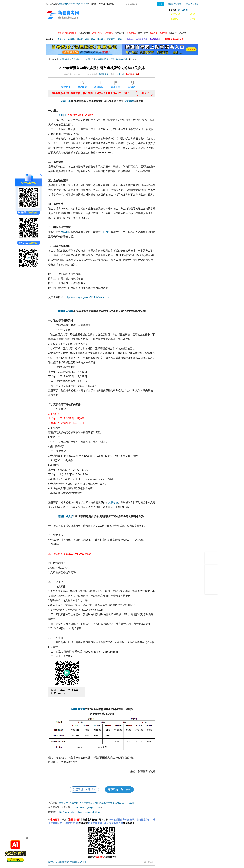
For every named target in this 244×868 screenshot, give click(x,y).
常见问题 (169, 27)
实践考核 (75, 59)
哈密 (87, 39)
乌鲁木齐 (61, 39)
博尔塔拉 (101, 39)
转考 (146, 33)
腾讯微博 (73, 862)
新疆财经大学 (66, 516)
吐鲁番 (80, 39)
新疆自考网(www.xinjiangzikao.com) (73, 4)
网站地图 (195, 4)
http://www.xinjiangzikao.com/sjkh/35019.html (80, 812)
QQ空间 (59, 862)
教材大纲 (142, 27)
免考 (140, 33)
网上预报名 (183, 27)
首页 (50, 27)
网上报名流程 (84, 33)
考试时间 (66, 232)
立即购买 (144, 93)
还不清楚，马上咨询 (119, 789)
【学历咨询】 (132, 74)
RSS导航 (186, 4)
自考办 (107, 232)
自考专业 (115, 27)
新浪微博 (66, 862)
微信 (84, 862)
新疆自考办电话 (175, 4)
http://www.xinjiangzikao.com (88, 807)
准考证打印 (120, 33)
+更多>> (120, 39)
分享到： (52, 862)
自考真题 (155, 27)
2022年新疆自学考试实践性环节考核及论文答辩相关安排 (104, 59)
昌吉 (93, 39)
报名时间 (61, 115)
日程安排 (88, 27)
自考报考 (75, 27)
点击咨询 (183, 10)
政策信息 (61, 27)
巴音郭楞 (111, 39)
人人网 (80, 862)
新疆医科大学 (78, 709)
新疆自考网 (65, 59)
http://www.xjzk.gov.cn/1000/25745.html (87, 297)
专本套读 (128, 27)
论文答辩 (173, 33)
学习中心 (102, 27)
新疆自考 (63, 803)
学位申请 (183, 33)
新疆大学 (66, 101)
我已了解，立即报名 (84, 789)
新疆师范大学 (65, 311)
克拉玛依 (71, 39)
